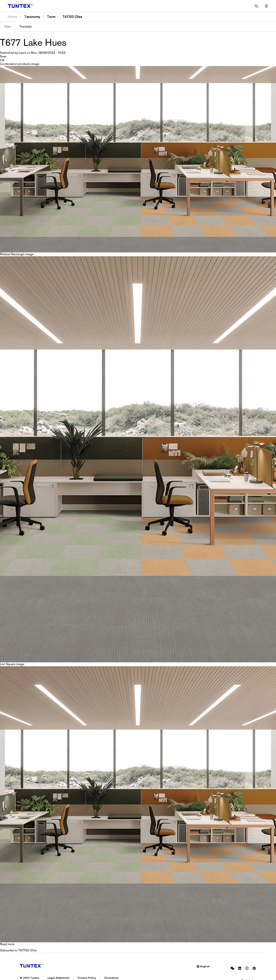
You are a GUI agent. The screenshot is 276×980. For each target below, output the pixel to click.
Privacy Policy (87, 978)
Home (12, 17)
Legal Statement (58, 978)
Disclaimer (112, 978)
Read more (7, 944)
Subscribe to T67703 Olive (18, 950)
